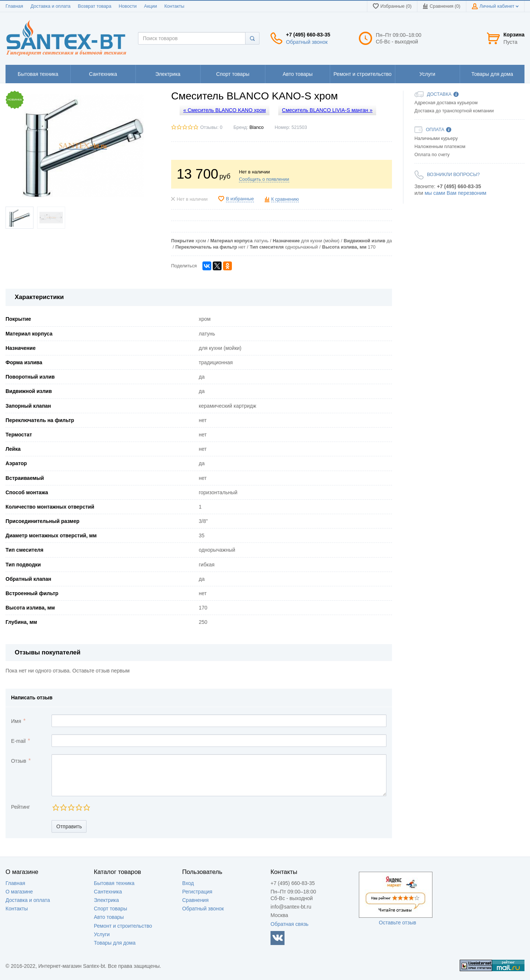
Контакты (174, 6)
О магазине (19, 892)
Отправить (69, 826)
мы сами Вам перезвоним (456, 193)
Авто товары (109, 917)
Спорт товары (110, 909)
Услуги (102, 934)
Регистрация (197, 892)
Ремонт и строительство (123, 926)
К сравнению (285, 199)
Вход (188, 883)
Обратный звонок (307, 42)
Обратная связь (289, 924)
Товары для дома (115, 943)
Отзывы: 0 (211, 127)
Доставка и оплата (51, 6)
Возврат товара (95, 6)
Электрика (106, 900)
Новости (128, 6)
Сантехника (108, 892)
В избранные (240, 199)
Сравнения (195, 900)
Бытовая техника (114, 883)
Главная (14, 6)
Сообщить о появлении (264, 179)
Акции (150, 6)
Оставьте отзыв (397, 923)
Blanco (257, 127)
